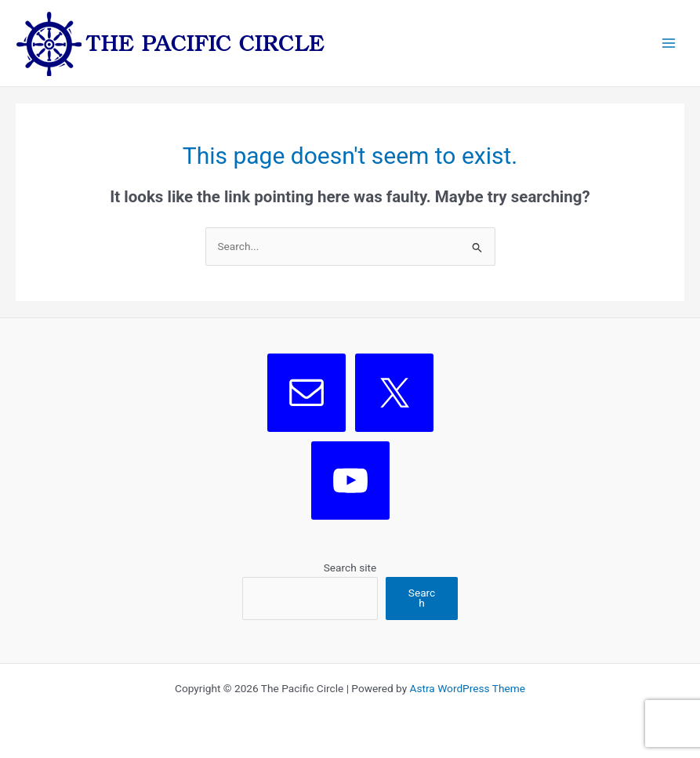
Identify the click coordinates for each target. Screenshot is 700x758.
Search (422, 598)
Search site (350, 568)
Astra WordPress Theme (468, 688)
